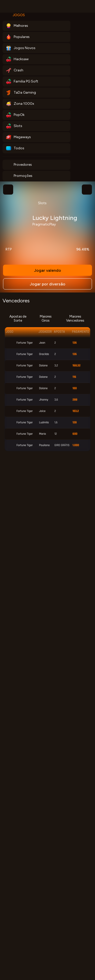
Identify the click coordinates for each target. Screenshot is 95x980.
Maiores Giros (46, 318)
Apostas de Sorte (18, 318)
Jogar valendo (48, 270)
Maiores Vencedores (75, 318)
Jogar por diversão (48, 284)
